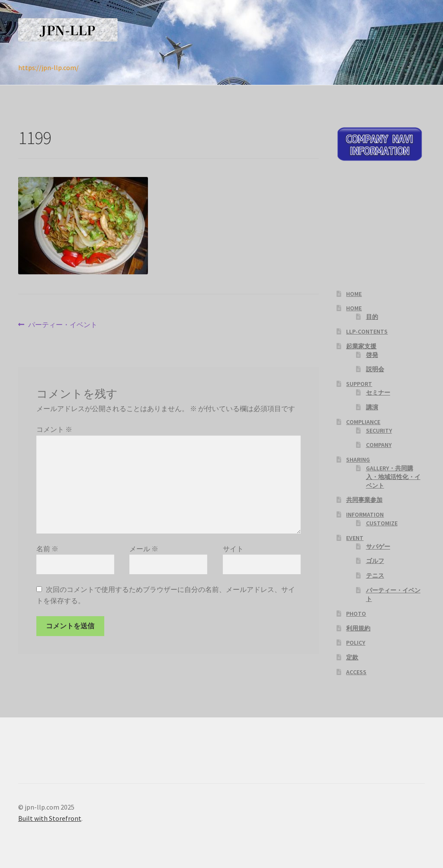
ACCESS (356, 672)
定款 (352, 657)
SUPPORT (359, 384)
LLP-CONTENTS (367, 331)
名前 (47, 549)
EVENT (355, 538)
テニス (375, 575)
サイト (233, 549)
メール (144, 549)
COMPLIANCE (363, 422)
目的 (372, 317)
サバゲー (378, 547)
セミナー (378, 392)
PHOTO (356, 614)
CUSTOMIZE (382, 523)
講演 (372, 407)
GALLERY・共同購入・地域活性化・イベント (393, 477)
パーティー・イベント (63, 325)
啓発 (372, 355)
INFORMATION (365, 514)
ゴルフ (375, 561)
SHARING (358, 460)
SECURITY (379, 431)
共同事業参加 (364, 500)
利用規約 (358, 628)
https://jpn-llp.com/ (48, 68)
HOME (354, 294)
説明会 (375, 369)
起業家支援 (361, 346)
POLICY (356, 643)
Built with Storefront (50, 818)
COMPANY (379, 445)
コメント (54, 429)
